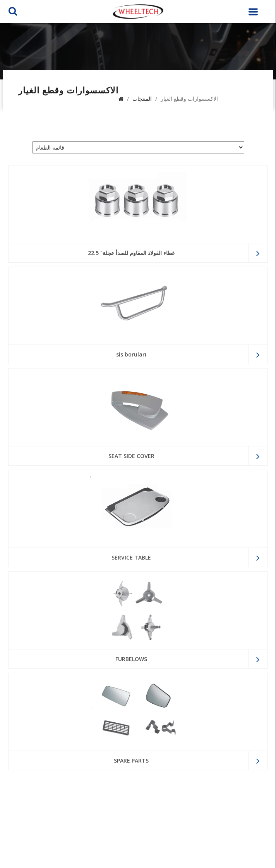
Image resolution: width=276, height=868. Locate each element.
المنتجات (142, 99)
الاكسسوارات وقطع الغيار (189, 99)
